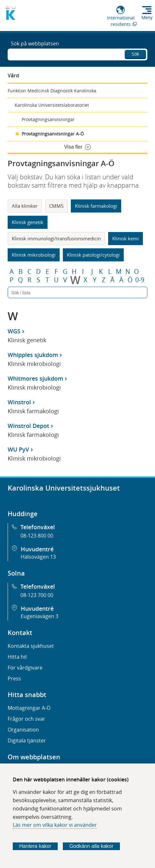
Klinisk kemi (125, 238)
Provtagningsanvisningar (48, 119)
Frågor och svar (26, 719)
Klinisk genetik (28, 222)
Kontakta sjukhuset (31, 646)
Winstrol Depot (28, 426)
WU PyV (18, 449)
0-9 (140, 280)
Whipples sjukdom (33, 355)
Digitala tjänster (27, 740)
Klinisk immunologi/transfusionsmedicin (56, 238)
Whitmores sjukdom (35, 378)
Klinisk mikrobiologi (34, 255)
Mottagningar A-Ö (29, 708)
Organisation (23, 730)
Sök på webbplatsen (35, 43)
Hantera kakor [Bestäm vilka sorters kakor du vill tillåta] (35, 846)
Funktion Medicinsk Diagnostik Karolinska (52, 91)
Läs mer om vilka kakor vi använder (55, 825)
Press (14, 678)
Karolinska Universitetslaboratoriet (52, 105)
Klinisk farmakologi (96, 206)
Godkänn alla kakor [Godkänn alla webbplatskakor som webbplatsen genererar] (91, 846)
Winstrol (19, 402)
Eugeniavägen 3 (40, 616)
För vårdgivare (25, 668)
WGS (14, 331)
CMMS (56, 206)
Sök (135, 54)
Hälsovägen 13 (38, 557)
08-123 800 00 (37, 536)
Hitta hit (17, 657)
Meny (147, 18)
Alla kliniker (25, 206)
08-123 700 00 (37, 595)
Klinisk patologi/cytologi (93, 255)
